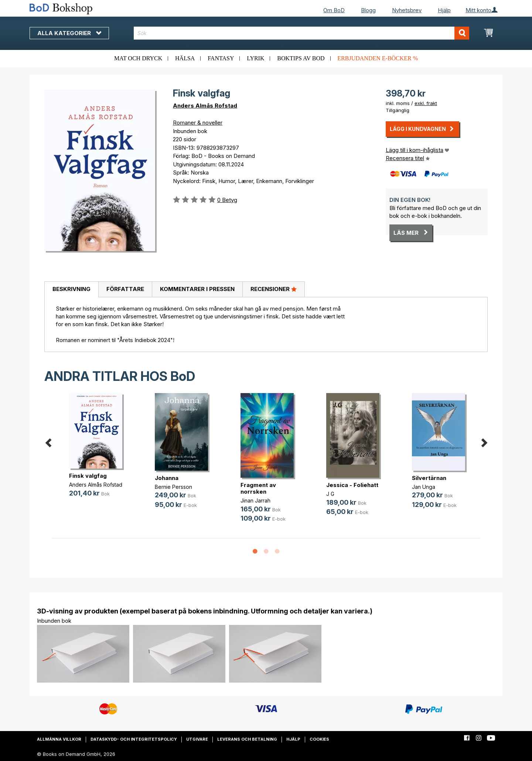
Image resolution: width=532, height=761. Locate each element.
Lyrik (255, 58)
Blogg (368, 10)
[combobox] (302, 33)
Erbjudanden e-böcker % (378, 58)
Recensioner (274, 289)
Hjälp (444, 10)
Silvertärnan (429, 478)
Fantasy (221, 58)
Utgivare (197, 739)
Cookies (319, 739)
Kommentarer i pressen (197, 289)
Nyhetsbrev (407, 10)
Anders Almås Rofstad (205, 106)
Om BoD (334, 10)
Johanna (167, 478)
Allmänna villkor (59, 739)
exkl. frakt (426, 103)
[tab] (71, 290)
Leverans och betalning (247, 739)
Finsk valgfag (88, 476)
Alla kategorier (69, 33)
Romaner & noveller (198, 123)
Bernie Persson (173, 487)
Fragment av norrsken (258, 488)
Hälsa (185, 58)
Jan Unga (424, 487)
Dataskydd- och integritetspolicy (134, 739)
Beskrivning (71, 289)
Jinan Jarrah (255, 500)
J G (330, 494)
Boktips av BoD (301, 58)
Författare (125, 289)
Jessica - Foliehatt (352, 485)
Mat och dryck (138, 58)
